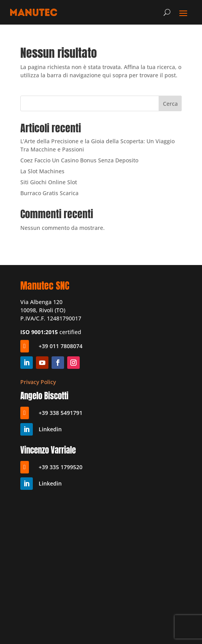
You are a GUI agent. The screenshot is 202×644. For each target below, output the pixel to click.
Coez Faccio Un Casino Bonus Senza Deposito (79, 160)
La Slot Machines (42, 171)
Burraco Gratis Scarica (49, 193)
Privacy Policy (38, 382)
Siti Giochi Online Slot (49, 182)
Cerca (170, 104)
